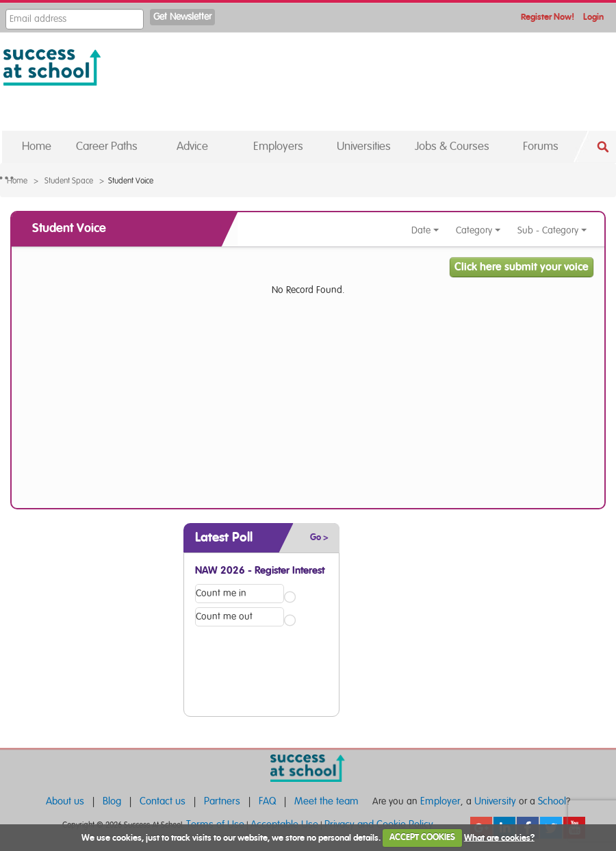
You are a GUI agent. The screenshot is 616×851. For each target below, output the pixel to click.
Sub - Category (552, 231)
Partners (222, 801)
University (495, 801)
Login (593, 17)
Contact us (163, 801)
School (552, 801)
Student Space (69, 181)
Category (478, 231)
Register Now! (548, 17)
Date (425, 231)
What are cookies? (499, 838)
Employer (440, 801)
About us (65, 801)
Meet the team (326, 801)
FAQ (267, 801)
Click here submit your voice (522, 267)
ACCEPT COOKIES (422, 838)
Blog (112, 801)
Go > (319, 538)
